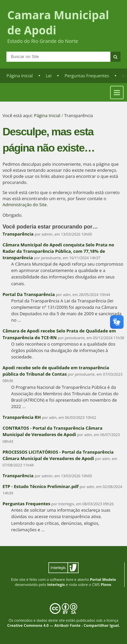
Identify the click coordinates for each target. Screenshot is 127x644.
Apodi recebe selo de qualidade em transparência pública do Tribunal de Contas (56, 371)
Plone (106, 584)
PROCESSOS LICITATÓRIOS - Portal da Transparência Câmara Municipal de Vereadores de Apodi (58, 455)
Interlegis (56, 584)
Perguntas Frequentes (87, 76)
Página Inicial (20, 76)
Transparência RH (22, 417)
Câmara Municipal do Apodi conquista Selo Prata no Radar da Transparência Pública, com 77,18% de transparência (58, 251)
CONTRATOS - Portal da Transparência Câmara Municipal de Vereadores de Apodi (53, 431)
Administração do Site (25, 205)
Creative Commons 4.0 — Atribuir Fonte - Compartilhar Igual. (63, 625)
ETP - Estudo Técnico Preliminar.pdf (41, 486)
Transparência (18, 234)
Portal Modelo (103, 579)
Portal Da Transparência (29, 294)
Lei (49, 76)
